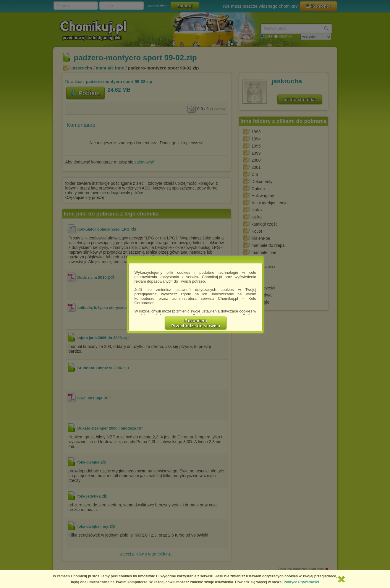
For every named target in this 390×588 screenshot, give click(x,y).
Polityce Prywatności (301, 582)
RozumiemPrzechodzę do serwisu (196, 323)
